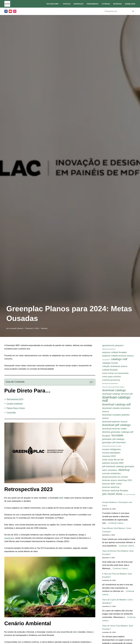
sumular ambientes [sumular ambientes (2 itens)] (111, 474)
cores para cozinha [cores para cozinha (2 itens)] (111, 377)
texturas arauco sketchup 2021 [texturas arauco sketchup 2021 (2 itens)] (117, 481)
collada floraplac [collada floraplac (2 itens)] (110, 370)
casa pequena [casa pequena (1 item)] (106, 360)
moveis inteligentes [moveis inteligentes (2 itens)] (112, 450)
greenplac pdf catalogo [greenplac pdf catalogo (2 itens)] (113, 440)
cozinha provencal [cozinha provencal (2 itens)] (111, 380)
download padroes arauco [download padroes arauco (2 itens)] (115, 422)
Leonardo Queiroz (16, 328)
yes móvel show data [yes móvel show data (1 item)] (129, 496)
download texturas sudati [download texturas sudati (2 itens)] (114, 429)
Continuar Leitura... (117, 524)
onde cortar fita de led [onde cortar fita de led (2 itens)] (113, 461)
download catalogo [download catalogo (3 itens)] (114, 391)
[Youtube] (10, 11)
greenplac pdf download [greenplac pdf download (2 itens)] (114, 443)
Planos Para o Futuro (16, 408)
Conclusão (11, 413)
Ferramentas (92, 4)
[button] (59, 4)
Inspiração (78, 4)
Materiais (117, 4)
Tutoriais (106, 4)
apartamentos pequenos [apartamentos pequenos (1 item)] (109, 349)
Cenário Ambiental (15, 404)
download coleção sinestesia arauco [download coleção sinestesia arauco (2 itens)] (116, 410)
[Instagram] (15, 11)
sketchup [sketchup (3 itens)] (124, 471)
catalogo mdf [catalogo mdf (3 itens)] (119, 359)
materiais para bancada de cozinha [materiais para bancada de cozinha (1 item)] (112, 447)
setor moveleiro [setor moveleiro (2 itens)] (110, 471)
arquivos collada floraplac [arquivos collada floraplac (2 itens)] (115, 352)
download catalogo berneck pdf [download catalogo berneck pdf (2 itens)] (117, 394)
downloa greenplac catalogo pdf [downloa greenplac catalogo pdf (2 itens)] (118, 433)
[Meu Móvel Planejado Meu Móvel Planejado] (7, 4)
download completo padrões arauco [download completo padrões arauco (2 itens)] (116, 417)
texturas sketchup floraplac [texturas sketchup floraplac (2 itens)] (115, 492)
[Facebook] (6, 11)
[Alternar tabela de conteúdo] (90, 382)
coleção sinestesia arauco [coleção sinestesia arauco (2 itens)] (115, 366)
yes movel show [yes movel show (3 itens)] (112, 495)
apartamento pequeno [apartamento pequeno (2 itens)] (113, 345)
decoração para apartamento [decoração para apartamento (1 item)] (110, 384)
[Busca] (117, 11)
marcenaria (9, 539)
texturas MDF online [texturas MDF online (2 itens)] (112, 485)
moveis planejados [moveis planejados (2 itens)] (111, 454)
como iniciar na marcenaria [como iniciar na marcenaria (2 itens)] (115, 373)
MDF (62, 498)
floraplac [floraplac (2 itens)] (106, 436)
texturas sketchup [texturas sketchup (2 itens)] (111, 488)
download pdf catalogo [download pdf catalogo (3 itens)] (116, 426)
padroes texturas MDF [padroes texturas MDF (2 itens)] (113, 464)
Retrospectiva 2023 (15, 399)
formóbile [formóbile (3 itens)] (117, 436)
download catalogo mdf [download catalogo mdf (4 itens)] (116, 399)
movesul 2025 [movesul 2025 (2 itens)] (109, 457)
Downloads (130, 4)
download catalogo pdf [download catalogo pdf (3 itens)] (116, 405)
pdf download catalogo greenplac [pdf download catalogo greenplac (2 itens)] (118, 467)
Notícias (66, 4)
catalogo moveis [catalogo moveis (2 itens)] (110, 363)
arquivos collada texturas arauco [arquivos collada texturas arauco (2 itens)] (118, 356)
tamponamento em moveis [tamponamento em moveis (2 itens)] (115, 478)
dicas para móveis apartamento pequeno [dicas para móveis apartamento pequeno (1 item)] (113, 387)
